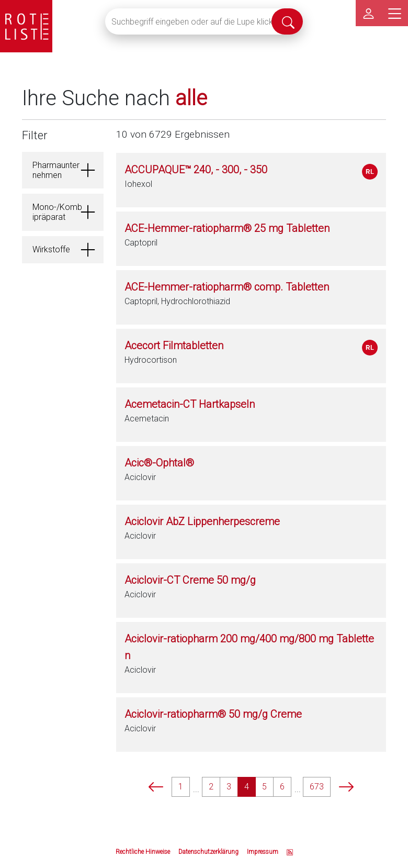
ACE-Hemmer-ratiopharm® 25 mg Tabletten (227, 228)
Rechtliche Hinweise (143, 852)
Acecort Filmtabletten (174, 346)
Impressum (263, 852)
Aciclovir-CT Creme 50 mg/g (190, 580)
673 (317, 787)
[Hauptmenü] (395, 13)
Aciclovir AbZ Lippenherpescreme (202, 521)
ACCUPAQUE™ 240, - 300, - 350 (196, 170)
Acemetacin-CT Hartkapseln (190, 404)
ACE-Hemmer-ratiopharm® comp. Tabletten (227, 287)
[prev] (156, 786)
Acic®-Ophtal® (159, 463)
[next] (346, 786)
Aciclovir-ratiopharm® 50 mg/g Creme (213, 714)
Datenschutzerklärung (208, 852)
